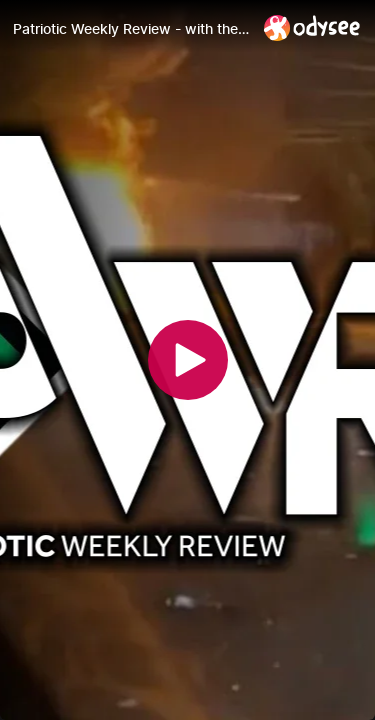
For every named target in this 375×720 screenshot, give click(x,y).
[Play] (188, 360)
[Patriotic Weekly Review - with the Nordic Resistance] (130, 29)
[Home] (312, 27)
